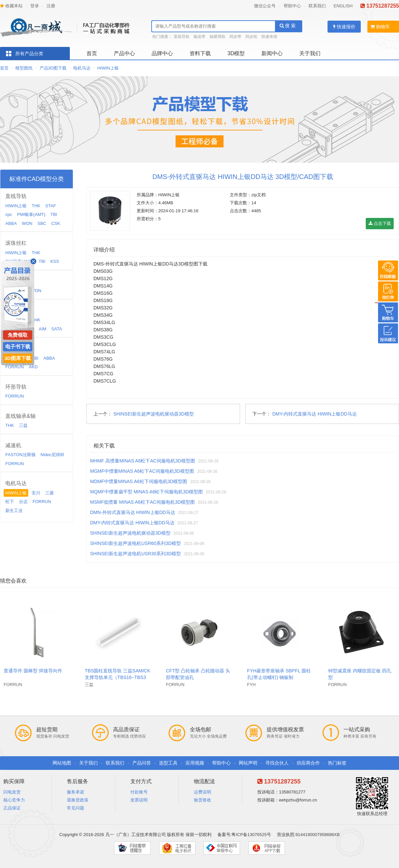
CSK (56, 223)
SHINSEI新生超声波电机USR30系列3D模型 (135, 554)
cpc (9, 214)
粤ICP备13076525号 (251, 835)
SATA (57, 329)
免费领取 (18, 335)
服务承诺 (75, 792)
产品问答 (142, 763)
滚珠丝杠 (16, 243)
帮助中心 (292, 6)
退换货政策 (78, 800)
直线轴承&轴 (20, 416)
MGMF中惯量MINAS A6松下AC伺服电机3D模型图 (142, 471)
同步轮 (251, 37)
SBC (42, 223)
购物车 (380, 27)
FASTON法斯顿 (20, 455)
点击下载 (380, 223)
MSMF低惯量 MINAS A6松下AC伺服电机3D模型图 (142, 502)
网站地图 (62, 763)
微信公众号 (265, 6)
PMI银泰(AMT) (31, 214)
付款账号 (139, 792)
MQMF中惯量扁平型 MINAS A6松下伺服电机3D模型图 (146, 492)
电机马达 (82, 68)
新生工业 (14, 511)
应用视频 (195, 763)
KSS (55, 261)
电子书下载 (18, 347)
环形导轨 (16, 387)
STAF (51, 206)
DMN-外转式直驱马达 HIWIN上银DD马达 (133, 512)
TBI (54, 214)
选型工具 (168, 763)
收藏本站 (11, 6)
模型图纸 (24, 68)
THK (36, 206)
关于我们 (310, 53)
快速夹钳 (269, 37)
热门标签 (337, 763)
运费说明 (202, 792)
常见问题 (75, 808)
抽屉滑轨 (217, 37)
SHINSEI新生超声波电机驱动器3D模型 (154, 414)
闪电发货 (12, 792)
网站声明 (248, 763)
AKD (33, 367)
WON (27, 223)
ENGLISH (343, 6)
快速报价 (344, 27)
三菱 (50, 493)
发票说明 (139, 800)
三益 (23, 425)
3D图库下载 (17, 358)
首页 (92, 53)
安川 (36, 493)
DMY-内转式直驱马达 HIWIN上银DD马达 (315, 414)
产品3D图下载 (53, 68)
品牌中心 (162, 53)
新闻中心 (272, 53)
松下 (10, 502)
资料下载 (200, 53)
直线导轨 (182, 37)
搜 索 (288, 26)
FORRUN (15, 367)
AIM (42, 329)
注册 (51, 6)
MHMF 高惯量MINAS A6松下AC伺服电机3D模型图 (143, 461)
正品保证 (12, 808)
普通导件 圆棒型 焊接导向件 (33, 671)
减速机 (13, 445)
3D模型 (236, 53)
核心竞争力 (14, 800)
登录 (35, 6)
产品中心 (124, 53)
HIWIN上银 (108, 68)
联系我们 (317, 6)
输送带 (199, 37)
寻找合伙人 (277, 763)
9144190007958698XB (318, 835)
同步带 (235, 37)
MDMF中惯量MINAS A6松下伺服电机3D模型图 (139, 481)
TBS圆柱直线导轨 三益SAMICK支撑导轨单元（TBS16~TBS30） (118, 677)
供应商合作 (308, 763)
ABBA (11, 223)
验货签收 (202, 800)
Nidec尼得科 (53, 455)
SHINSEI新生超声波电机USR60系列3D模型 (135, 543)
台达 (23, 502)
